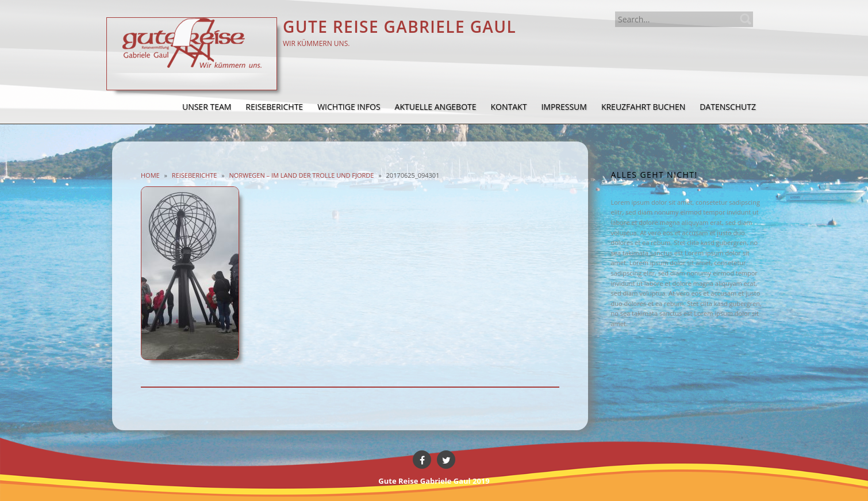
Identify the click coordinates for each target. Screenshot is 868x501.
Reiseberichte (194, 175)
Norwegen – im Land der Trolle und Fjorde (301, 175)
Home (150, 175)
